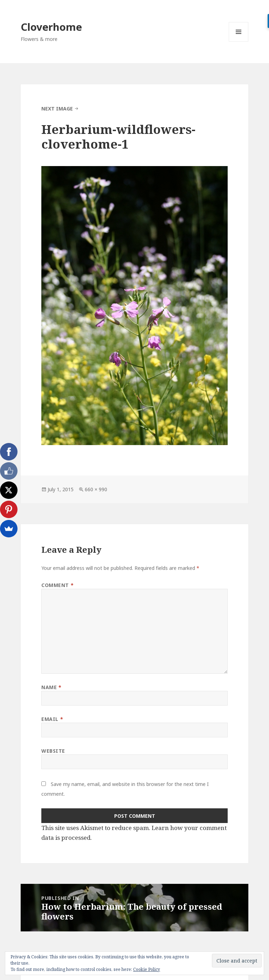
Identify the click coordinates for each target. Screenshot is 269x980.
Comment (57, 585)
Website (53, 751)
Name (51, 687)
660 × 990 (96, 489)
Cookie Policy (147, 969)
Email (52, 719)
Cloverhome (51, 27)
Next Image (57, 109)
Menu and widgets (239, 41)
